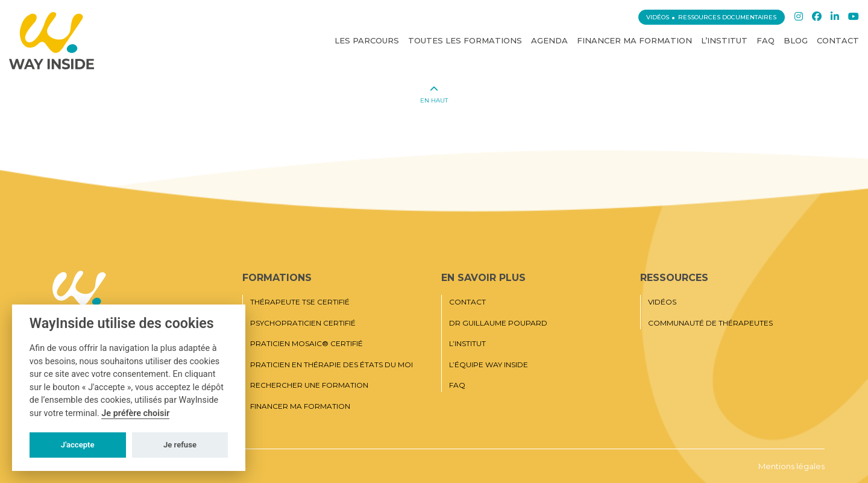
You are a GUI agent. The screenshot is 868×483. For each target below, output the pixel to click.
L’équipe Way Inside (489, 365)
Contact (838, 40)
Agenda (549, 40)
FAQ (766, 40)
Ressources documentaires (727, 17)
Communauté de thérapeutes (710, 323)
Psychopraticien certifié (303, 323)
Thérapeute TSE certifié (300, 302)
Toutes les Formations (465, 40)
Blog (796, 40)
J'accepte (78, 445)
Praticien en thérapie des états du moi (332, 365)
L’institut (724, 40)
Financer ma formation (634, 40)
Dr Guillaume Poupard (498, 323)
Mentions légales (791, 466)
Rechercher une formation (309, 385)
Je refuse (180, 445)
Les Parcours (367, 40)
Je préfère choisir (135, 413)
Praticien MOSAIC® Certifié (307, 344)
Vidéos (658, 17)
